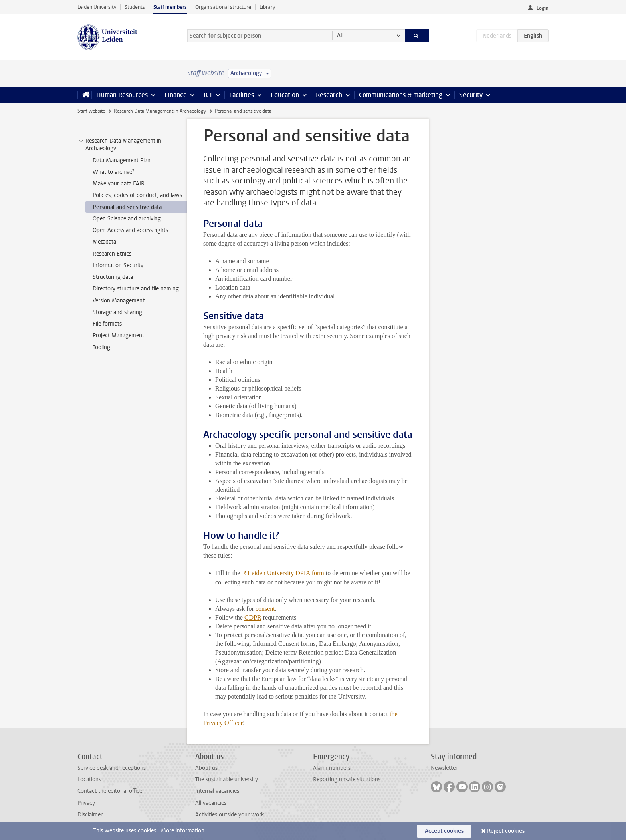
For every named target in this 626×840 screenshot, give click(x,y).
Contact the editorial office (110, 791)
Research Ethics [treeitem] (112, 254)
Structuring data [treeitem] (113, 277)
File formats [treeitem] (107, 324)
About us (206, 768)
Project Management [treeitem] (118, 335)
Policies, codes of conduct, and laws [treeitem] (137, 195)
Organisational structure (223, 7)
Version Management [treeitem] (119, 301)
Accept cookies (444, 831)
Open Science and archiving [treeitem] (127, 219)
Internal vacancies (217, 791)
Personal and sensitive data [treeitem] (127, 207)
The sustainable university (227, 779)
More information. (183, 831)
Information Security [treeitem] (118, 265)
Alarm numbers (332, 768)
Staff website (91, 111)
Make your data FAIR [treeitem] (119, 184)
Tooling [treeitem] (101, 347)
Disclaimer (90, 815)
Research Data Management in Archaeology (160, 111)
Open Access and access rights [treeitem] (130, 230)
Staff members (170, 7)
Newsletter (444, 768)
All (340, 35)
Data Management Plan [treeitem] (122, 160)
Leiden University (97, 7)
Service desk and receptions (112, 768)
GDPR (253, 617)
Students (135, 7)
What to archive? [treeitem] (113, 172)
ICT (208, 95)
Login (543, 8)
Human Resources (122, 95)
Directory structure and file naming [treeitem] (136, 289)
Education (285, 95)
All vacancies (211, 803)
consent (265, 609)
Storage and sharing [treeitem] (117, 312)
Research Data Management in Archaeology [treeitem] (120, 145)
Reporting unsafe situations (347, 779)
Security (471, 95)
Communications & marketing (401, 95)
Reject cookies (506, 831)
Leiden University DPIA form (286, 573)
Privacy (86, 803)
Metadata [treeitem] (104, 242)
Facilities (242, 95)
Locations (89, 779)
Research (329, 95)
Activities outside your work (230, 815)
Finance (176, 95)
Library (267, 7)
